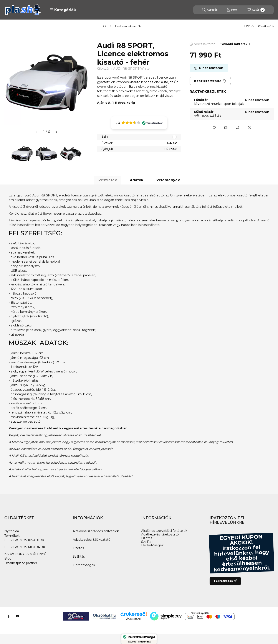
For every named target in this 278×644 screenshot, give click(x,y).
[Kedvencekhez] (214, 128)
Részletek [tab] (108, 180)
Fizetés (78, 548)
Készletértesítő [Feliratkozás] (210, 81)
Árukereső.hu (133, 619)
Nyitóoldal (12, 531)
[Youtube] (17, 616)
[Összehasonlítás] (238, 128)
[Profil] (232, 10)
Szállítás (79, 557)
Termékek (12, 536)
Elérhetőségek (84, 565)
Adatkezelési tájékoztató (92, 540)
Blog (8, 558)
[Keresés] (210, 10)
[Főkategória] (104, 26)
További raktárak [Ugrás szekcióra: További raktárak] (235, 44)
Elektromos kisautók (128, 26)
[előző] (36, 132)
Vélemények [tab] (168, 180)
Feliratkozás (225, 581)
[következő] (56, 132)
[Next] (86, 154)
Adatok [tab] (137, 180)
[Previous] (7, 154)
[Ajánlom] (226, 128)
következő (266, 26)
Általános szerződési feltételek (96, 531)
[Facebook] (9, 616)
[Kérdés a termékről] (249, 128)
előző (249, 26)
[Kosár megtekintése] (256, 10)
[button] (63, 10)
